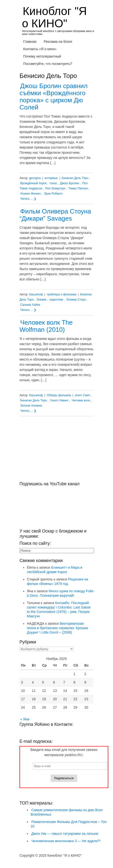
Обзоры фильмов (59, 395)
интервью (51, 178)
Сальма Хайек (30, 305)
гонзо (53, 183)
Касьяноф (36, 294)
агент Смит (82, 395)
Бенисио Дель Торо (75, 178)
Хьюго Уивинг (59, 400)
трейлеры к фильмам (62, 294)
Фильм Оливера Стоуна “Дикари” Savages (55, 215)
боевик (42, 300)
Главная (30, 42)
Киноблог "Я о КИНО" (54, 17)
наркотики (56, 300)
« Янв (25, 719)
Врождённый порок (33, 183)
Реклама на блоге (58, 42)
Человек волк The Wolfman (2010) (46, 326)
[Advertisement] (56, 451)
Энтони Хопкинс (31, 406)
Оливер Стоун (76, 300)
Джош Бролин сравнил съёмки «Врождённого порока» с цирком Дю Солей (54, 97)
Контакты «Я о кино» (40, 49)
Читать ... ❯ (28, 199)
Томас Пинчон (78, 188)
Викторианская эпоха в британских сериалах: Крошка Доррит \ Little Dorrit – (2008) (57, 628)
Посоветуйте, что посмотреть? (48, 64)
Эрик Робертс (53, 194)
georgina (35, 178)
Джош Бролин (69, 183)
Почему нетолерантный (42, 56)
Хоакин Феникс (31, 194)
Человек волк (81, 400)
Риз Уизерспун (55, 188)
